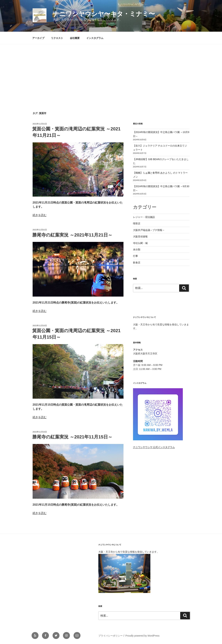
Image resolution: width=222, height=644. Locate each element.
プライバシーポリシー (110, 636)
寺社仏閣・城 (140, 243)
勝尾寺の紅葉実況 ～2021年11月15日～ (72, 437)
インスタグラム (95, 38)
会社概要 (75, 38)
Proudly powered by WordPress (142, 636)
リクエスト (57, 38)
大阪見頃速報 (140, 236)
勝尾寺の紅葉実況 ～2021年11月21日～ (72, 235)
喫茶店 (137, 223)
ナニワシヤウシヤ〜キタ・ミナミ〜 (104, 14)
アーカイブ (38, 38)
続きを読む (40, 215)
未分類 (137, 250)
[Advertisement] (111, 70)
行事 (135, 256)
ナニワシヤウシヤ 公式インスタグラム (154, 447)
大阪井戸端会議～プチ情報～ (149, 230)
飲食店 (137, 263)
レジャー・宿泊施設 (144, 217)
